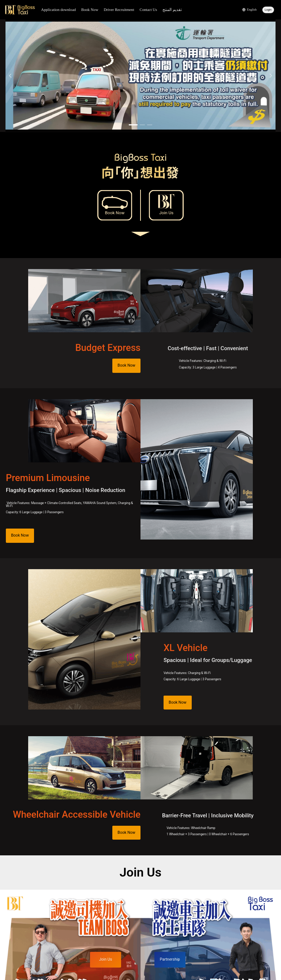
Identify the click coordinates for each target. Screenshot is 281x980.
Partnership (170, 959)
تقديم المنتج (172, 10)
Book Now (90, 10)
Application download (58, 10)
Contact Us (149, 10)
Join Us (166, 213)
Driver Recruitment (119, 10)
